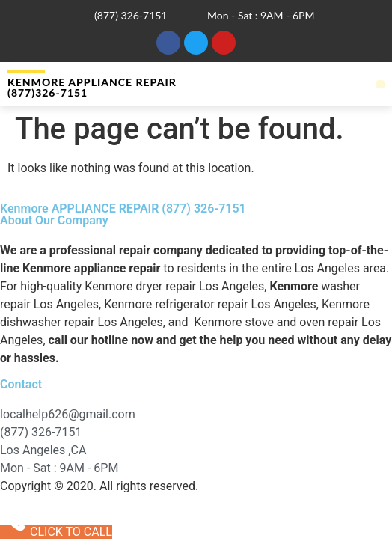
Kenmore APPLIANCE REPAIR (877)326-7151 (92, 87)
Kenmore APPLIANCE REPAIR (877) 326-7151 (123, 208)
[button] (380, 84)
